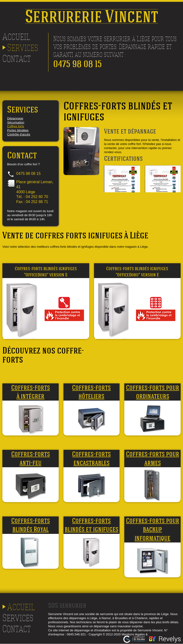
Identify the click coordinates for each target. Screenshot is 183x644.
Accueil (16, 37)
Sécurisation (16, 122)
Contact (17, 59)
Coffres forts (16, 126)
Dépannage (15, 118)
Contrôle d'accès (19, 134)
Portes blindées (18, 130)
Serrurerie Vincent (91, 11)
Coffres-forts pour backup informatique (153, 529)
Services (23, 48)
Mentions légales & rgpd (138, 634)
